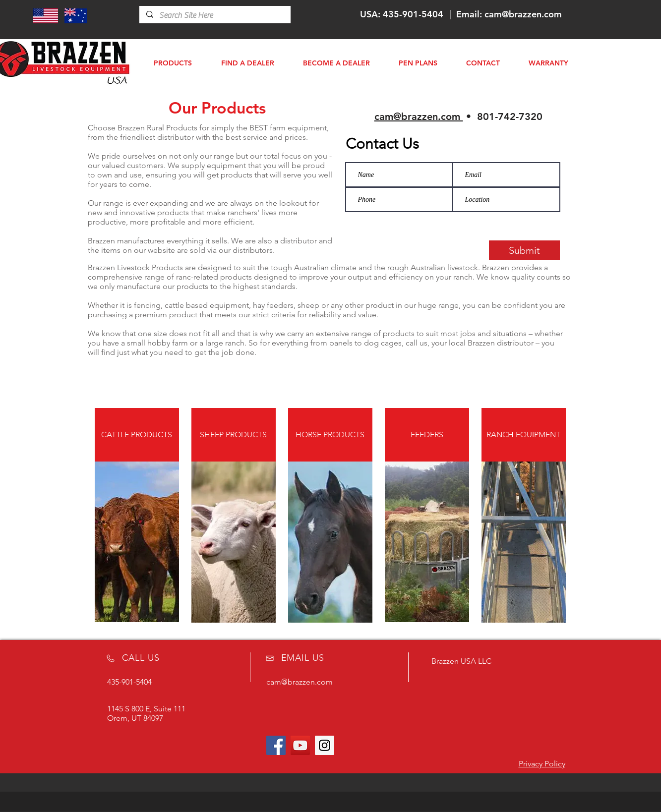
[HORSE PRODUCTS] (330, 435)
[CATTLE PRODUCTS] (137, 435)
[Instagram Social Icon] (325, 745)
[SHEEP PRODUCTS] (234, 435)
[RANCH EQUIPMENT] (524, 435)
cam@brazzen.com (523, 14)
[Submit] (524, 250)
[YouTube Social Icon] (300, 745)
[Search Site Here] (214, 15)
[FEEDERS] (427, 435)
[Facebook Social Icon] (276, 745)
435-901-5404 (413, 14)
